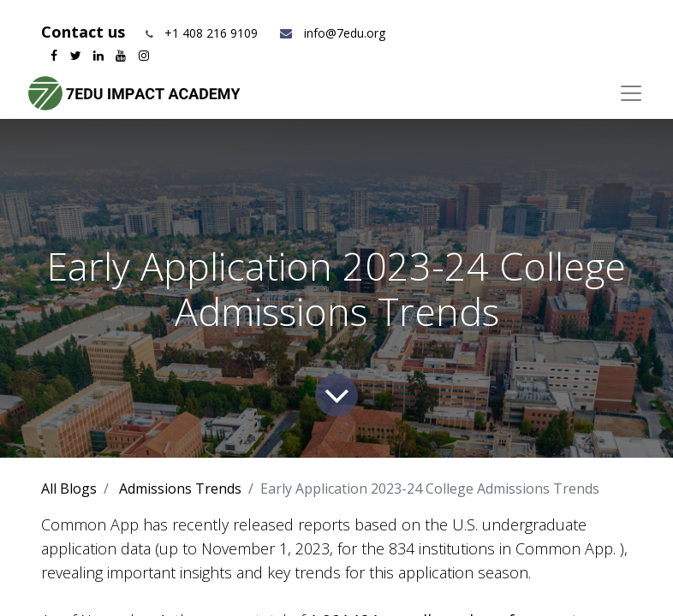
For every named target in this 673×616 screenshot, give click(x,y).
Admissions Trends (180, 489)
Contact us (85, 32)
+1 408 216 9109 (211, 33)
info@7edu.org (332, 33)
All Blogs (69, 489)
